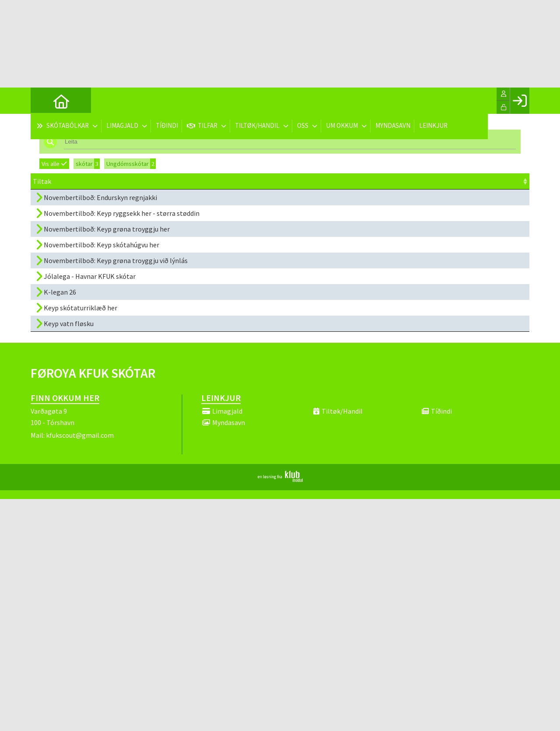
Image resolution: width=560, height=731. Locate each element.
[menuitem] (44, 101)
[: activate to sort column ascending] (508, 181)
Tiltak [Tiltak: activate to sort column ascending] (42, 181)
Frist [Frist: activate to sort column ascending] (280, 181)
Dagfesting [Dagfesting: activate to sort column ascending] (221, 181)
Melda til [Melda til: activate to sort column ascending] (450, 181)
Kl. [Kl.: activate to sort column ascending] (312, 181)
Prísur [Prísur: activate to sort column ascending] (410, 181)
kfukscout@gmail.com (80, 435)
